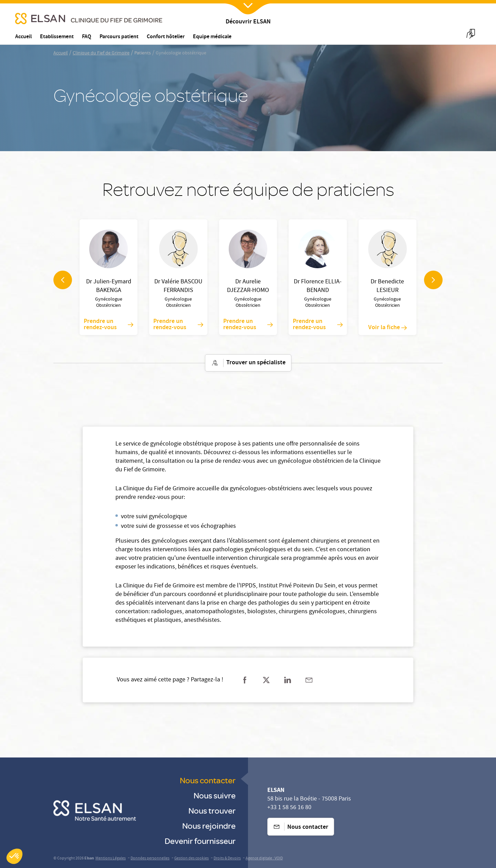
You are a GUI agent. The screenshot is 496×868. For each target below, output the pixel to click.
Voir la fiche (387, 328)
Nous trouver (212, 810)
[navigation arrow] (63, 280)
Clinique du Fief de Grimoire (101, 53)
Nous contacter (208, 780)
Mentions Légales (111, 859)
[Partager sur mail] (309, 680)
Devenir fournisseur (200, 841)
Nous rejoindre (209, 825)
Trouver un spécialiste (248, 363)
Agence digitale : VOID (264, 859)
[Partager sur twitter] (266, 680)
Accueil (61, 53)
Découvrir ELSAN (248, 22)
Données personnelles (150, 859)
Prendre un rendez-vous (108, 325)
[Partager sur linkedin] (288, 680)
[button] (14, 856)
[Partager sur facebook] (245, 680)
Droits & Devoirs (227, 859)
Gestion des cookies (192, 859)
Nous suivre (215, 795)
